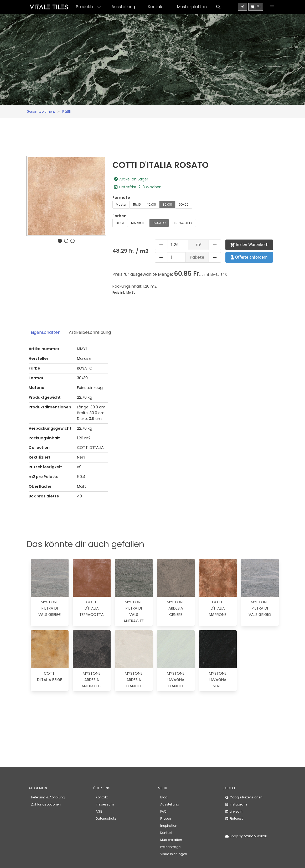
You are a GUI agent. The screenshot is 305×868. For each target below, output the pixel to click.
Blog (164, 797)
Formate (121, 197)
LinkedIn (234, 811)
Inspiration (169, 826)
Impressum (105, 804)
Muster (121, 204)
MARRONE (139, 223)
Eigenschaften (46, 332)
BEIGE (120, 223)
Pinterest (234, 818)
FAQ (163, 811)
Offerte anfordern (249, 257)
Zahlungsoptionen (46, 804)
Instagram (236, 804)
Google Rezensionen (244, 797)
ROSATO (159, 223)
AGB (99, 811)
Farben (120, 216)
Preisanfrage (170, 847)
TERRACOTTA (182, 223)
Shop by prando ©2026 (246, 836)
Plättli (66, 111)
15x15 (137, 204)
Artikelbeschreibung (90, 332)
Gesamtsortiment (41, 111)
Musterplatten (192, 7)
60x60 (184, 204)
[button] (272, 7)
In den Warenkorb (249, 245)
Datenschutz (106, 818)
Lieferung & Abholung (48, 797)
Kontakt (156, 7)
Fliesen (166, 818)
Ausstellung (123, 7)
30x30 (167, 204)
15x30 (152, 204)
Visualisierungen (174, 854)
